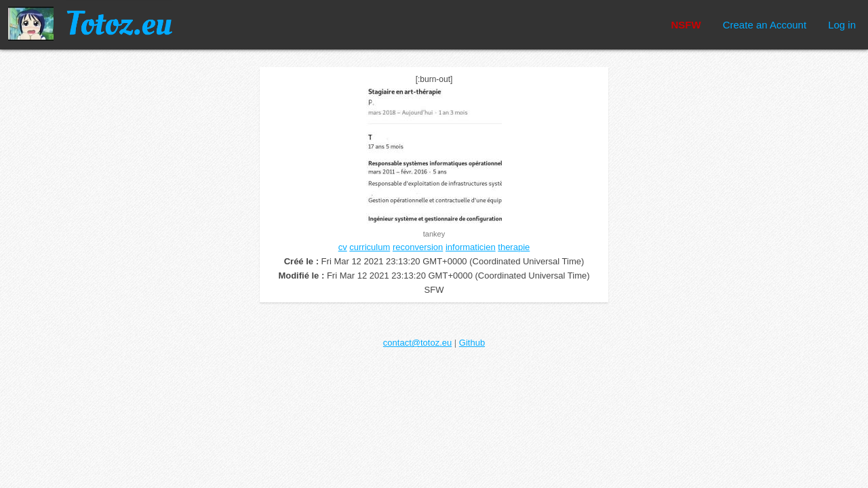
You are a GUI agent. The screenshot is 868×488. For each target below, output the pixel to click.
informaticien (471, 247)
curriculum (370, 247)
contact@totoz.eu (417, 343)
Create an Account (765, 25)
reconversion (418, 247)
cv (343, 247)
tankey (434, 234)
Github (472, 343)
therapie (514, 247)
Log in (842, 25)
